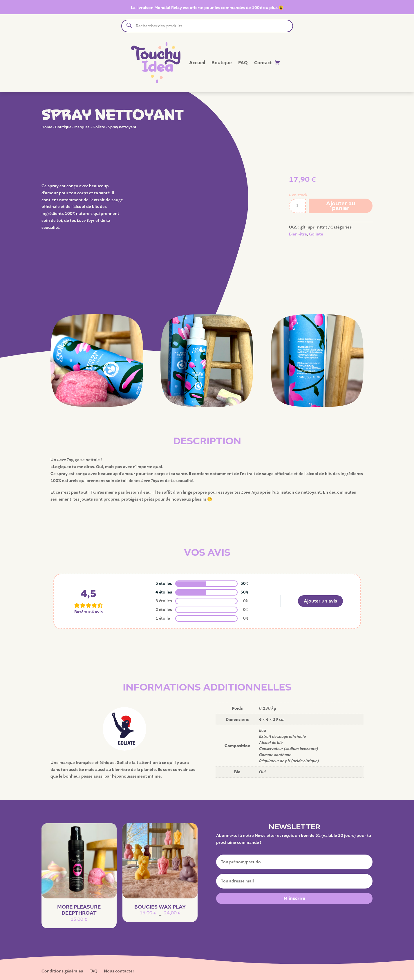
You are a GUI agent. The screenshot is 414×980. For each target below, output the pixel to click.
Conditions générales (62, 972)
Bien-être (298, 234)
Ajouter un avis (320, 601)
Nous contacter (119, 972)
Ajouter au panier (341, 206)
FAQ (243, 63)
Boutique (222, 63)
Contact (263, 63)
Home (47, 127)
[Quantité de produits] (297, 206)
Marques (82, 127)
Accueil (197, 63)
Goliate (99, 127)
